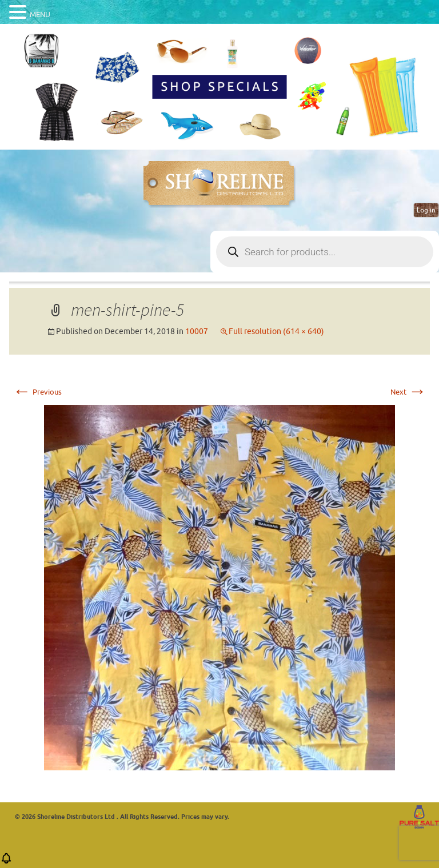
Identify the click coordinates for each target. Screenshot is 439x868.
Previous (37, 392)
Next (408, 392)
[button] (6, 862)
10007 (197, 331)
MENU (40, 15)
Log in (426, 210)
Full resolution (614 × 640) (276, 331)
